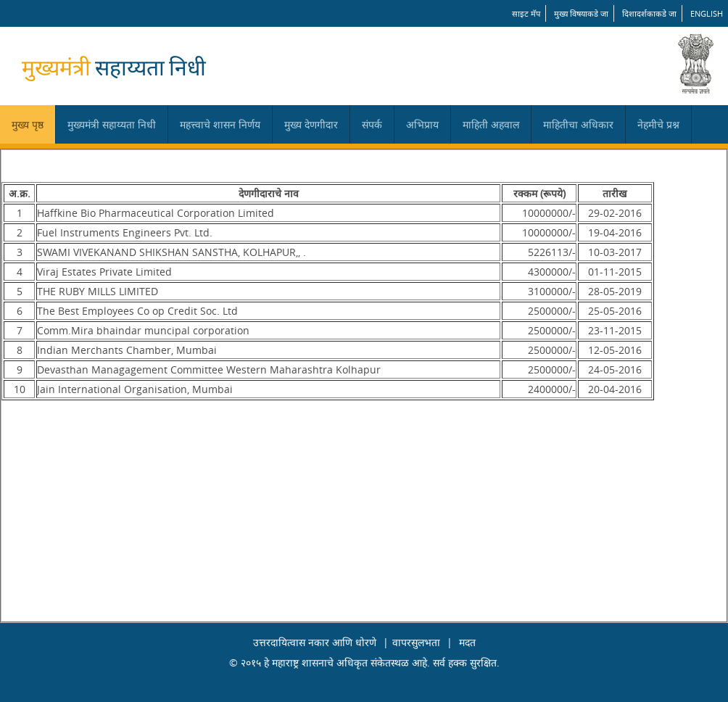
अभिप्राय (422, 124)
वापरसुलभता (416, 642)
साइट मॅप (526, 13)
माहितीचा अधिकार (578, 124)
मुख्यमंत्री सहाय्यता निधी (112, 124)
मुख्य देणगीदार (311, 124)
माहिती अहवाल (491, 124)
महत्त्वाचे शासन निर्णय (220, 124)
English (707, 13)
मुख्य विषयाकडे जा (581, 13)
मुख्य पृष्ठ (28, 124)
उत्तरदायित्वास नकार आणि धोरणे (315, 642)
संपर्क (372, 124)
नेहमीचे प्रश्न (658, 124)
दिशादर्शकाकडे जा (649, 13)
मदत (467, 642)
